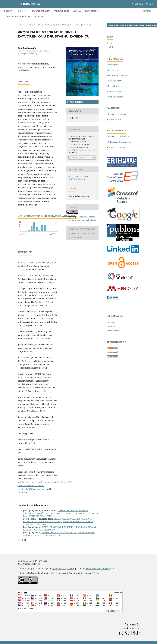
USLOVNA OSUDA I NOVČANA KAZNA (59, 532)
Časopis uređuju (41, 11)
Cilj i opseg (113, 70)
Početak (9, 11)
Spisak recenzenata (117, 147)
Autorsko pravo (115, 81)
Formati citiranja (78, 158)
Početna (22, 25)
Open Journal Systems (62, 568)
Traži (147, 11)
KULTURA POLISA (29, 4)
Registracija (138, 4)
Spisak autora (115, 119)
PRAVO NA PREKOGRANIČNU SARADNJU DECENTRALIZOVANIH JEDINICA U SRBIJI (58, 520)
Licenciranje (114, 86)
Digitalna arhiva (116, 97)
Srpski (110, 43)
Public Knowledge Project (98, 568)
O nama (22, 11)
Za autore (111, 327)
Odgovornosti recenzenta (120, 142)
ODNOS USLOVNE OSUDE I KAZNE (58, 527)
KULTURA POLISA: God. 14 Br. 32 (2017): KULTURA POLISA (59, 534)
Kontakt (40, 16)
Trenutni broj (61, 11)
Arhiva (77, 11)
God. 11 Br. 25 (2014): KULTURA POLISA (54, 25)
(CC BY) (95, 573)
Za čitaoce (111, 322)
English (110, 47)
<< (19, 540)
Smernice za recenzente (119, 137)
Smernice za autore (117, 114)
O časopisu (113, 65)
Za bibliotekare (113, 331)
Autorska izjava (115, 91)
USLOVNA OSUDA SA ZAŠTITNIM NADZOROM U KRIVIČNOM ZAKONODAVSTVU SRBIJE (56, 512)
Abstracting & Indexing (19, 16)
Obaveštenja (92, 11)
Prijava (150, 4)
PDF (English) (77, 102)
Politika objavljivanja (118, 75)
